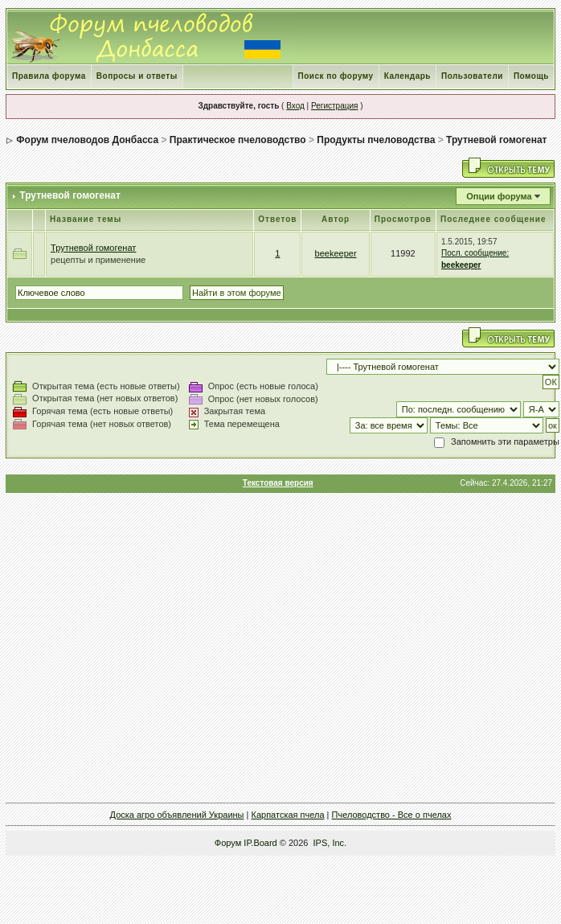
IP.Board (260, 843)
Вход (295, 106)
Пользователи (472, 76)
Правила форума (49, 76)
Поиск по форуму (336, 76)
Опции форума (499, 196)
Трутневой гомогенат (496, 140)
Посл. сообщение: (475, 253)
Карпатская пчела (288, 815)
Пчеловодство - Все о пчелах (392, 815)
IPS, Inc (329, 843)
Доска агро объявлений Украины (177, 815)
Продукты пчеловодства (376, 140)
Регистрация (334, 106)
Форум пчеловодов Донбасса (87, 140)
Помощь (531, 76)
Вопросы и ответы (137, 76)
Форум (228, 843)
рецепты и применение (98, 260)
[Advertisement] (279, 648)
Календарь (407, 76)
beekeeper (336, 253)
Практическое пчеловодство (238, 140)
